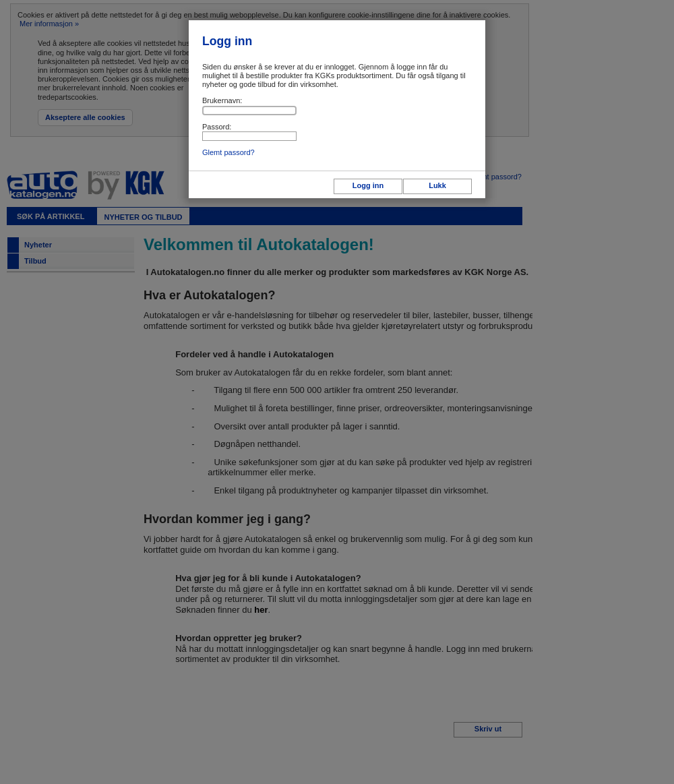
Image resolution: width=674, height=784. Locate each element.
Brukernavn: (222, 100)
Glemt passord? (228, 152)
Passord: (217, 127)
